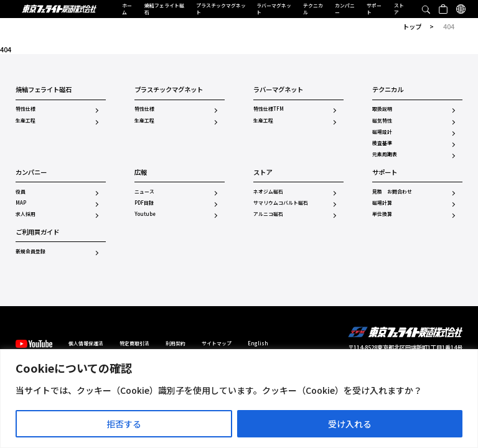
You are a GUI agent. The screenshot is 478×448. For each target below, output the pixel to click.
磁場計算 (382, 203)
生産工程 (26, 121)
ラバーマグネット (274, 9)
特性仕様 (26, 109)
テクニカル (313, 9)
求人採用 (26, 214)
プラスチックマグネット (221, 9)
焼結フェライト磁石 (164, 9)
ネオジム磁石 (268, 192)
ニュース (144, 192)
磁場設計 (382, 132)
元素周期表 (385, 154)
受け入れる (350, 424)
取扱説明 (382, 109)
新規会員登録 (30, 251)
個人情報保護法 (86, 343)
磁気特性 (382, 121)
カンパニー (345, 9)
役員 (21, 192)
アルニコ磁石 (268, 214)
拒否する (124, 424)
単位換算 (382, 214)
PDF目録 (144, 203)
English (258, 343)
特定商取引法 (134, 343)
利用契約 (176, 343)
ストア (399, 9)
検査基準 (382, 143)
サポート (374, 9)
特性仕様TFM (269, 109)
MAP (21, 203)
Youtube (145, 214)
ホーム (127, 9)
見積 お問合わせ (392, 192)
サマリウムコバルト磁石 (281, 203)
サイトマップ (217, 343)
